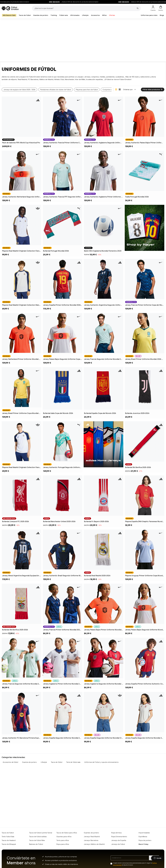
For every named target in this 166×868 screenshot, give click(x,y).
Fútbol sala (64, 15)
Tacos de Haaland (9, 840)
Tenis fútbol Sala (8, 836)
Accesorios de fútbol (10, 762)
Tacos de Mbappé (9, 844)
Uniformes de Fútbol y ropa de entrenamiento (101, 762)
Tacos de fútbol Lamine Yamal (41, 833)
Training (54, 15)
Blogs (162, 15)
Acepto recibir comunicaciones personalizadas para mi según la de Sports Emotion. (135, 864)
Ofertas (112, 15)
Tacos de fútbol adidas (38, 836)
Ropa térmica (116, 833)
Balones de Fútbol (36, 844)
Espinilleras (143, 836)
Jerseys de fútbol (118, 844)
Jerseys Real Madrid (92, 836)
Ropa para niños (63, 844)
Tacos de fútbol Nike (37, 840)
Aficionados (75, 15)
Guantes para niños (64, 836)
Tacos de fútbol (25, 15)
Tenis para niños (63, 840)
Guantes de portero (41, 15)
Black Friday (143, 844)
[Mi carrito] (161, 8)
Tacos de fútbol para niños (67, 833)
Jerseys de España (119, 840)
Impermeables (144, 833)
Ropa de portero (145, 840)
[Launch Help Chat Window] (157, 858)
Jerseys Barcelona (91, 840)
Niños (104, 15)
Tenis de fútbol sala (73, 762)
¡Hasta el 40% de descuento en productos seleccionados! (83, 2)
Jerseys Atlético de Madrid (94, 844)
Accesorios (95, 15)
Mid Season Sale (9, 15)
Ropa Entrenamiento (119, 836)
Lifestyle (85, 15)
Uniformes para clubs (149, 15)
